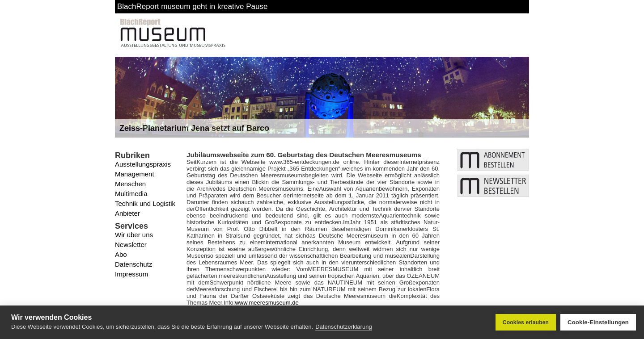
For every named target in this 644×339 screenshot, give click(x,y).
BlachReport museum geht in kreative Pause (192, 6)
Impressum (131, 274)
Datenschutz (133, 264)
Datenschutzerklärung (343, 327)
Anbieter (127, 213)
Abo (121, 254)
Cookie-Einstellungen (598, 322)
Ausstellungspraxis (143, 164)
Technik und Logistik (145, 203)
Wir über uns (134, 235)
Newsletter (131, 245)
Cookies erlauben (526, 322)
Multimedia (131, 194)
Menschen (130, 184)
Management (135, 174)
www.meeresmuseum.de (267, 303)
